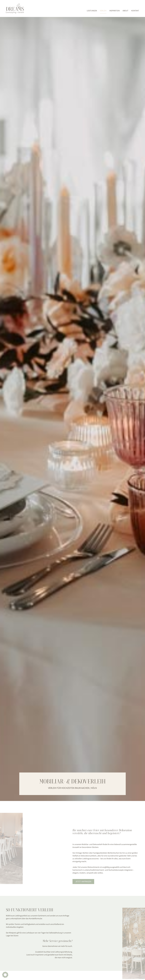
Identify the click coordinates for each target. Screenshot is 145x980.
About (125, 11)
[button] (5, 975)
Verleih (103, 11)
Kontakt (135, 11)
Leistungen (92, 11)
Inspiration (115, 11)
